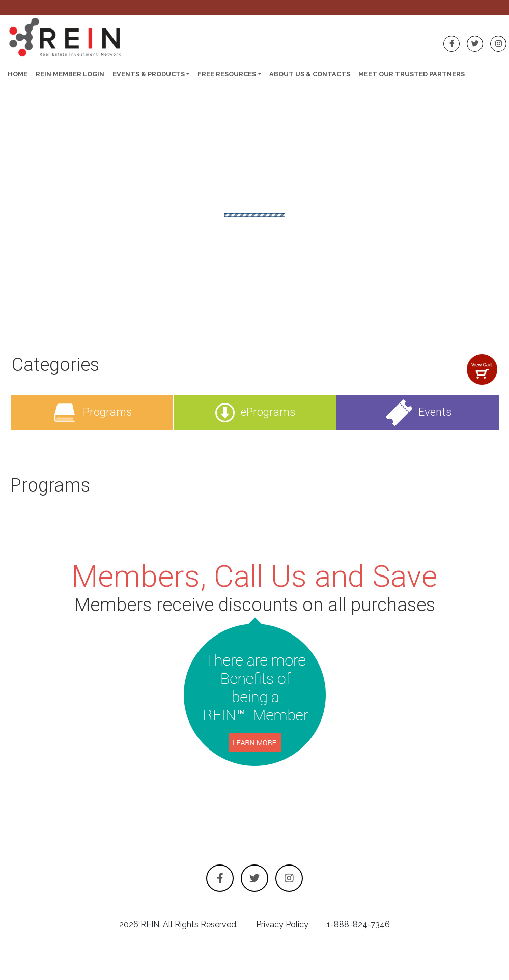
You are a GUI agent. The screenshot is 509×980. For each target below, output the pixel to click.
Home (18, 74)
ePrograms (255, 412)
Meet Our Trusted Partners (412, 74)
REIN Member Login (70, 74)
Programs (92, 412)
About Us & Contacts (310, 74)
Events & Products (149, 74)
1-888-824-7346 (358, 924)
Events (418, 412)
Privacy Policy (282, 924)
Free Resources (227, 74)
